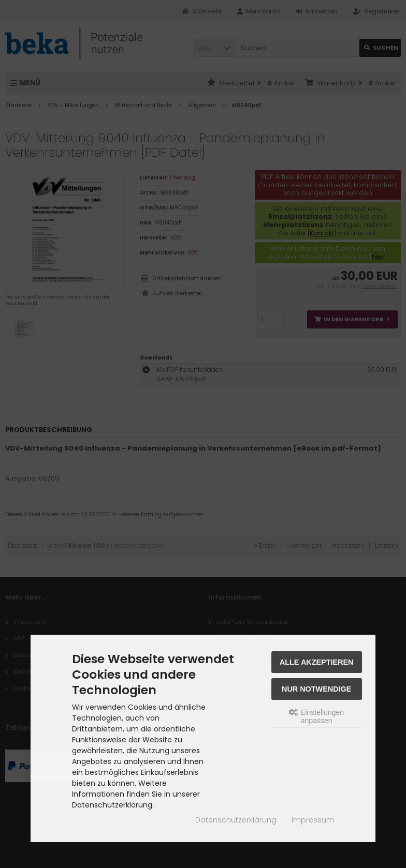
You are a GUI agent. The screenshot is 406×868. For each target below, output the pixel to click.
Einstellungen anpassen (316, 716)
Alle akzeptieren (317, 662)
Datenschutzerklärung (236, 820)
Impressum (313, 820)
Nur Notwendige (316, 689)
